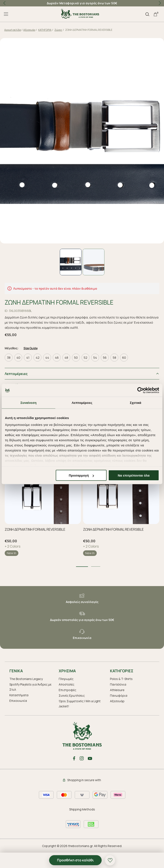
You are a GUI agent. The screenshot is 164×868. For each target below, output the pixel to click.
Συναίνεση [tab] (29, 403)
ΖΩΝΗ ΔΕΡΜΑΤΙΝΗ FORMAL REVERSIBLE (35, 529)
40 (18, 357)
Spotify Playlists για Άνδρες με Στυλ (30, 687)
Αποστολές (67, 684)
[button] (160, 3)
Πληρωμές (66, 679)
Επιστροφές (67, 690)
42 (38, 357)
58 (114, 357)
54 (95, 357)
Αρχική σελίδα (13, 30)
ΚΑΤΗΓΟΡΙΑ (45, 30)
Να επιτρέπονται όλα (134, 475)
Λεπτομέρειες (16, 373)
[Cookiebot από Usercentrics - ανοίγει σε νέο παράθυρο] (140, 390)
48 (66, 357)
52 (86, 357)
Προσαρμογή (81, 475)
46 (57, 357)
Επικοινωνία (18, 700)
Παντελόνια (118, 684)
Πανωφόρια (119, 695)
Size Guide (30, 348)
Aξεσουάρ (29, 30)
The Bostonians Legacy (26, 679)
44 (47, 357)
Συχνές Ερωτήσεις (72, 695)
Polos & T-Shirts (121, 679)
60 (124, 357)
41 (28, 357)
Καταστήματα (19, 695)
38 (9, 357)
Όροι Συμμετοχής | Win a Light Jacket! (80, 703)
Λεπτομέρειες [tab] (82, 403)
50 (76, 357)
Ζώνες (58, 30)
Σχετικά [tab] (135, 403)
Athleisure (117, 690)
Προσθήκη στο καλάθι (75, 860)
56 (105, 357)
